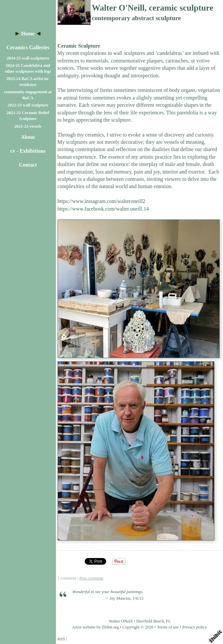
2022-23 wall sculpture (28, 105)
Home (28, 34)
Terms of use (168, 627)
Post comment (91, 578)
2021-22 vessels (28, 126)
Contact (28, 165)
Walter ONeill (121, 621)
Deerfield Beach (150, 621)
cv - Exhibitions (28, 151)
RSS (61, 639)
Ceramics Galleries (28, 47)
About (28, 137)
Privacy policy (195, 627)
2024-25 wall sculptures (28, 58)
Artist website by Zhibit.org (95, 627)
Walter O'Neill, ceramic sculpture (153, 8)
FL (169, 621)
